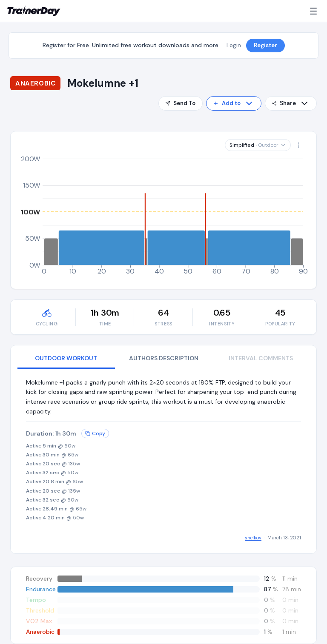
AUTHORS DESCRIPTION (164, 358)
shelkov (253, 538)
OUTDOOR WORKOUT (66, 358)
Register (265, 45)
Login (234, 45)
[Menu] (315, 11)
